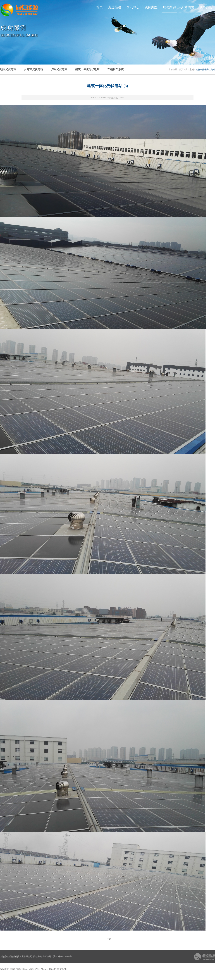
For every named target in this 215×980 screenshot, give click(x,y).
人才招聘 (188, 7)
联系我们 (206, 7)
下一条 (108, 939)
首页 (99, 7)
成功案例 (169, 7)
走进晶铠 (114, 7)
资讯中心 (133, 7)
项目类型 (151, 7)
